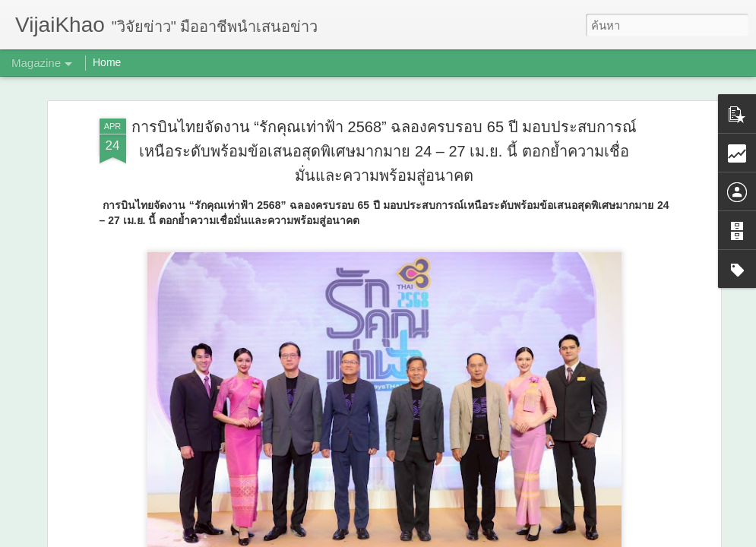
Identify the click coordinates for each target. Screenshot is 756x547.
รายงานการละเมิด (474, 536)
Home (107, 62)
